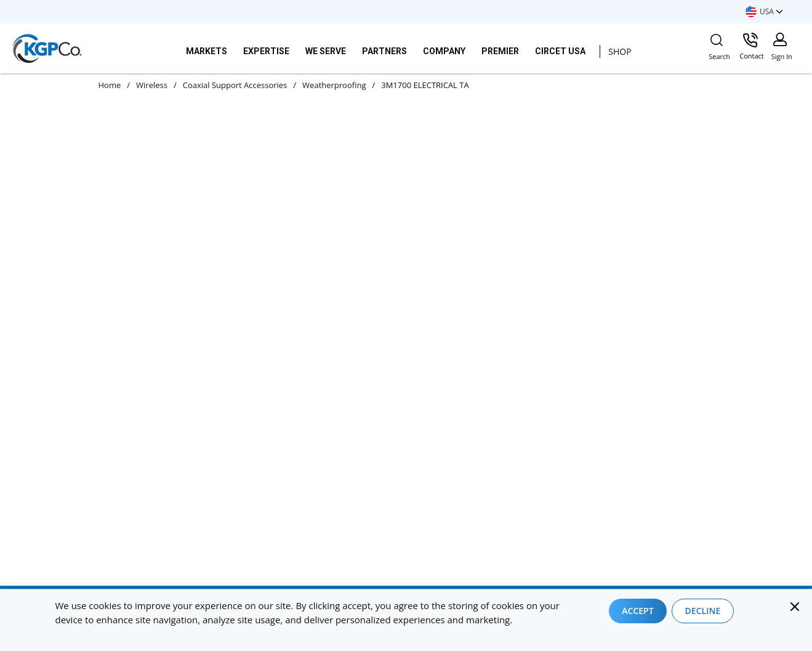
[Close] (795, 607)
